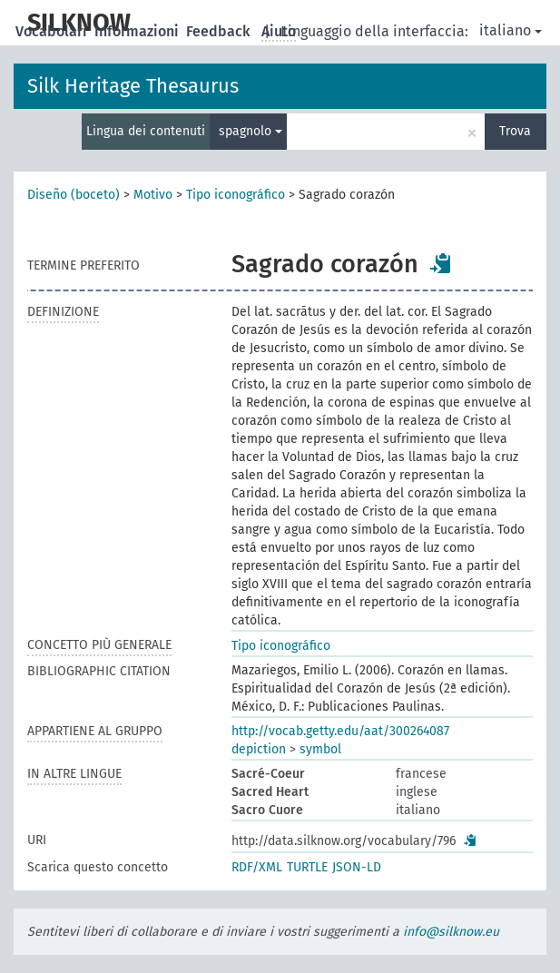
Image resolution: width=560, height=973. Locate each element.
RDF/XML (257, 867)
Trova (515, 131)
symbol (320, 749)
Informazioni (138, 31)
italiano (511, 30)
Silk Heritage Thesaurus (133, 86)
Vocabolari (53, 31)
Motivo (153, 195)
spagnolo (251, 131)
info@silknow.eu (451, 932)
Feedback (220, 31)
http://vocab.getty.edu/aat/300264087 (340, 731)
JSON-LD (357, 867)
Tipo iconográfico (236, 195)
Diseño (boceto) (74, 195)
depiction (259, 749)
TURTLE (307, 867)
